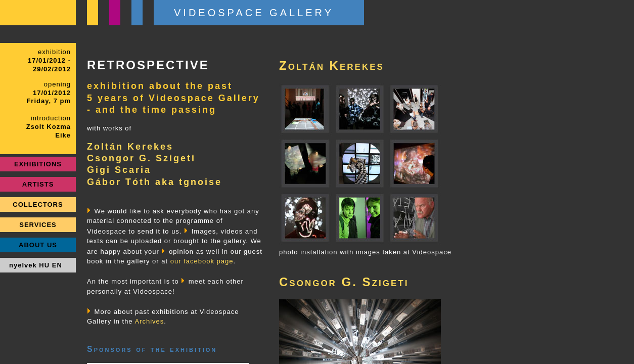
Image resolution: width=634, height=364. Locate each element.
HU (44, 265)
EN (57, 265)
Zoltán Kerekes (130, 147)
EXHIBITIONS (38, 164)
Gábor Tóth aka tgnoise (154, 182)
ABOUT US (38, 245)
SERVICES (38, 225)
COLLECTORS (38, 204)
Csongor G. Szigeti (141, 158)
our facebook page (202, 261)
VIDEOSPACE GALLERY (254, 13)
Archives (150, 321)
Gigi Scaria (119, 170)
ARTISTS (38, 184)
